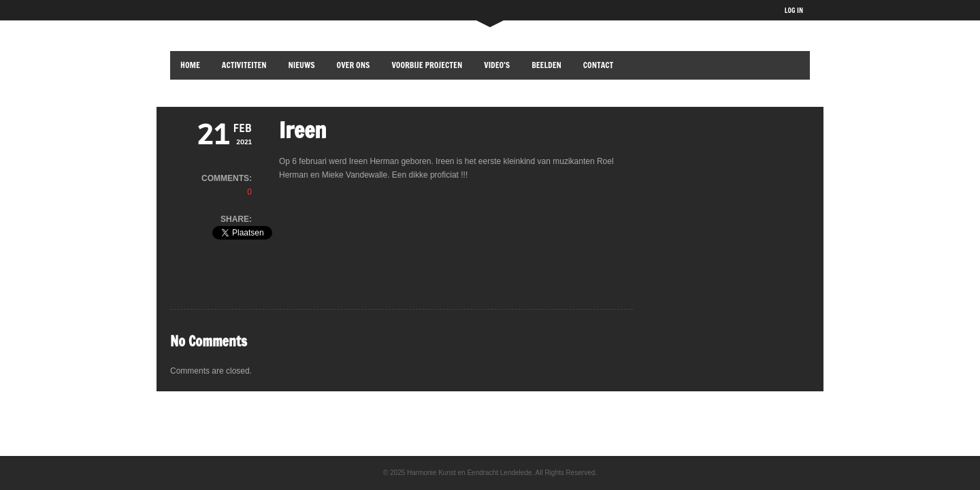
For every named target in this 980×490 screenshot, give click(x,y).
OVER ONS (354, 65)
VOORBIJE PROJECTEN (427, 65)
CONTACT (599, 65)
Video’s (497, 65)
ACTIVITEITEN (244, 65)
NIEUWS (302, 65)
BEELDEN (546, 65)
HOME (190, 65)
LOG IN (794, 10)
